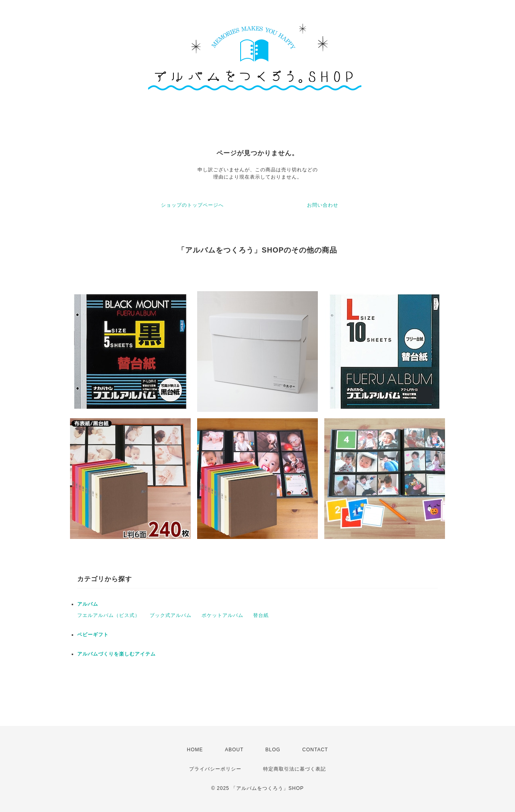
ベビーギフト (93, 635)
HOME (195, 750)
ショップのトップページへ (192, 205)
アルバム (88, 604)
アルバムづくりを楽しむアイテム (116, 654)
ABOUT (234, 750)
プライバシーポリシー (215, 769)
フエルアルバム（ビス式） (109, 615)
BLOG (273, 750)
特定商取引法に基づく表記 (295, 769)
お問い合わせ (323, 205)
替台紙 (261, 615)
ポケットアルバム (222, 615)
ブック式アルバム (171, 615)
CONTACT (315, 750)
